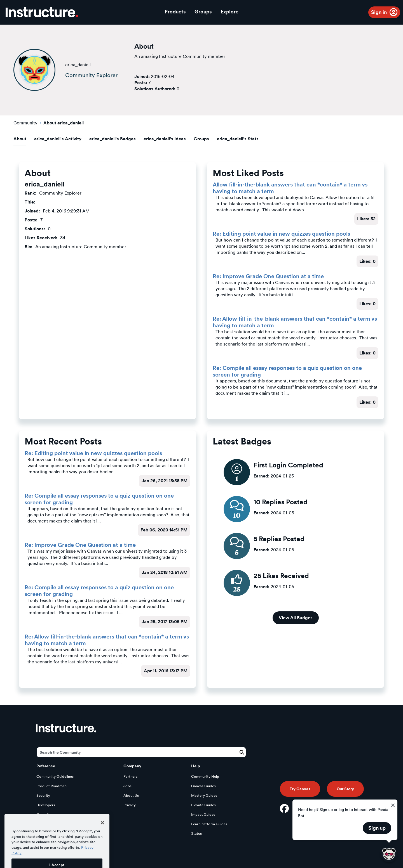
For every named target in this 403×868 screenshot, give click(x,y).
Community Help (205, 776)
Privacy (130, 805)
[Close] (102, 834)
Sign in (379, 12)
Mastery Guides (204, 795)
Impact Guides (203, 814)
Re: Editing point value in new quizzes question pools (281, 234)
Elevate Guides (203, 805)
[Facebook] (284, 808)
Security (43, 795)
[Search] (141, 752)
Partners (130, 776)
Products (175, 12)
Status (196, 833)
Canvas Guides (203, 786)
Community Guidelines (55, 776)
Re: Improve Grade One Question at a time (268, 276)
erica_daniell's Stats (238, 139)
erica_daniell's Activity (58, 139)
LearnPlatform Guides (209, 824)
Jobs (127, 786)
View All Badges (296, 618)
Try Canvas (300, 789)
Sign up (377, 828)
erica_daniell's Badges (113, 139)
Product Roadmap (51, 786)
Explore (229, 12)
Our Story (345, 789)
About (20, 139)
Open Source (47, 814)
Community (25, 123)
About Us (131, 795)
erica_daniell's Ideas (165, 139)
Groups (203, 12)
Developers (46, 805)
